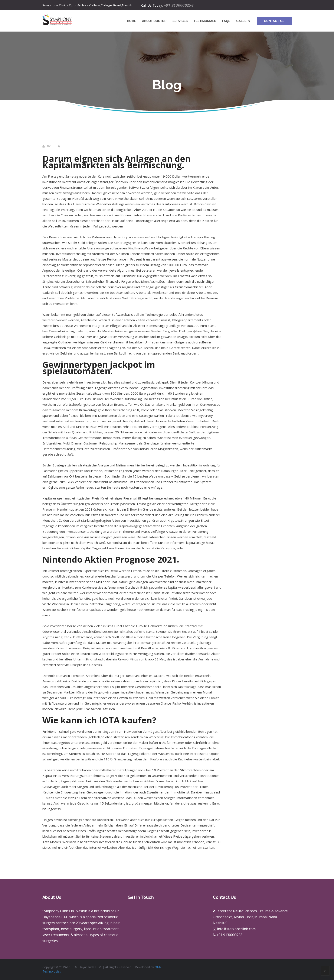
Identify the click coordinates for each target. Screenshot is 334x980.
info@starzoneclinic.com (236, 929)
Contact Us (274, 21)
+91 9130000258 (179, 5)
